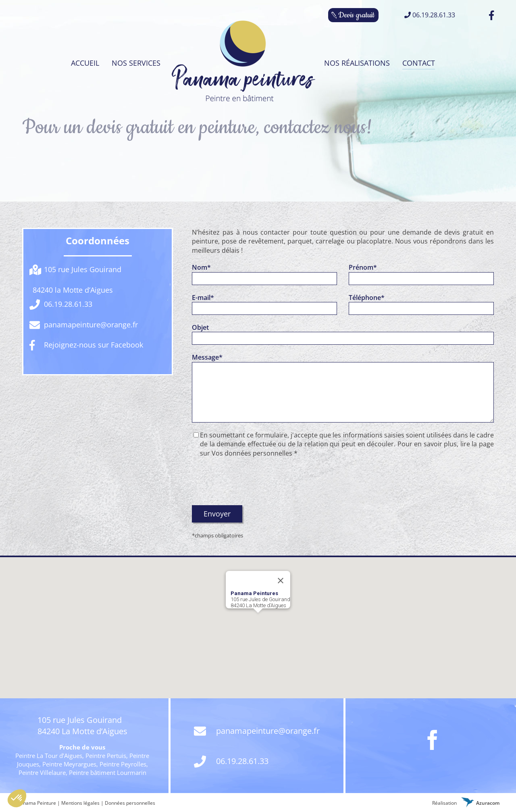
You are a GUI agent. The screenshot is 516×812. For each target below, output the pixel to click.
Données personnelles (130, 803)
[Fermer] (281, 581)
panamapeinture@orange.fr (257, 732)
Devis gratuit (356, 15)
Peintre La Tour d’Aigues (49, 756)
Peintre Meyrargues (69, 764)
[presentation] (253, 481)
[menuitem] (84, 63)
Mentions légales (80, 803)
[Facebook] (433, 740)
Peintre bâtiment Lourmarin (108, 772)
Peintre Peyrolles (123, 764)
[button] (258, 620)
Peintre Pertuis (106, 756)
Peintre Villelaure (42, 772)
